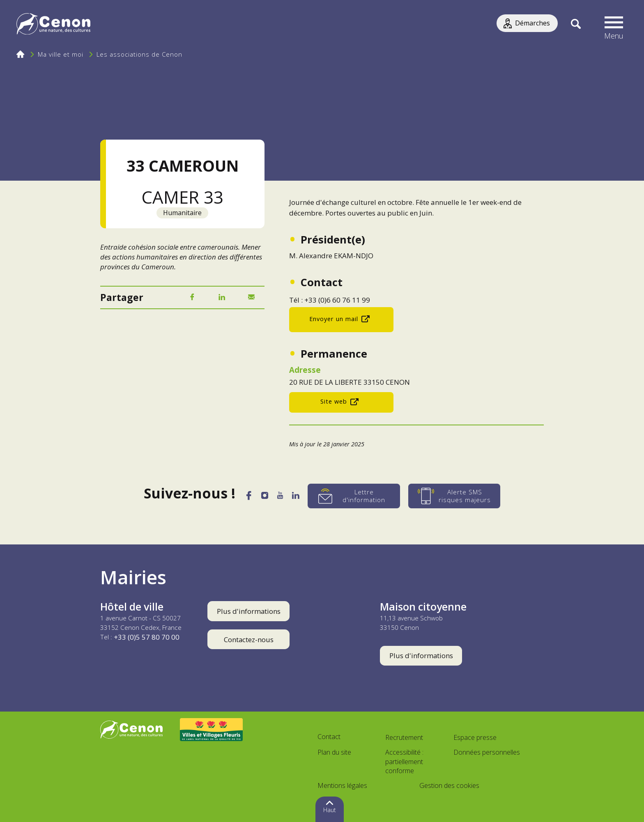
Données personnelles (487, 752)
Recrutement (404, 737)
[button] (614, 25)
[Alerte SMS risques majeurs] (462, 496)
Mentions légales (342, 785)
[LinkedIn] (222, 298)
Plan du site (334, 752)
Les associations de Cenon (139, 54)
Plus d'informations (249, 611)
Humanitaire (182, 213)
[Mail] (251, 298)
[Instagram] (263, 497)
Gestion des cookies (449, 785)
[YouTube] (282, 498)
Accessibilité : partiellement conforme (404, 762)
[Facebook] (192, 298)
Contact (329, 737)
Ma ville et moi (61, 54)
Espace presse (475, 737)
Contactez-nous (249, 639)
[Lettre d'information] (362, 496)
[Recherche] (576, 25)
